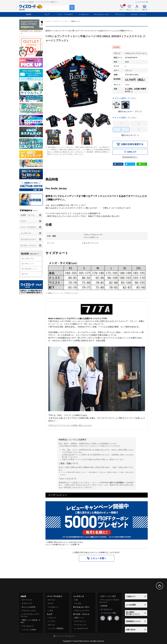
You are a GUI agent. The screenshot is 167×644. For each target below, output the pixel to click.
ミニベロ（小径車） (30, 630)
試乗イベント (79, 618)
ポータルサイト (107, 609)
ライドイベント (80, 621)
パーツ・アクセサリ (65, 14)
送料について (29, 264)
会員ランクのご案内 (108, 596)
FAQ (26, 274)
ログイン (68, 545)
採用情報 (104, 606)
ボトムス (52, 625)
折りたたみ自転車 (29, 607)
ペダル (51, 611)
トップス (52, 621)
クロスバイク (27, 603)
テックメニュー (80, 625)
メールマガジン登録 (108, 613)
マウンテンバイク (29, 611)
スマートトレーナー (82, 611)
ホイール (52, 600)
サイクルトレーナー (102, 14)
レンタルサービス (81, 628)
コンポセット (53, 607)
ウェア (47, 14)
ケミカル (78, 603)
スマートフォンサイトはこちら (65, 636)
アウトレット (120, 14)
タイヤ (51, 603)
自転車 (29, 14)
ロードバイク (27, 600)
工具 (76, 600)
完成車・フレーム (28, 215)
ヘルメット (52, 618)
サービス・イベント (139, 14)
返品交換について (31, 269)
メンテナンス (83, 14)
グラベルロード (28, 626)
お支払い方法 (29, 259)
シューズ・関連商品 (56, 628)
